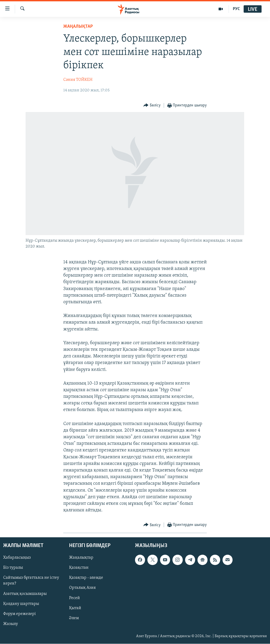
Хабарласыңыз (17, 558)
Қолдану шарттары (21, 604)
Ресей (74, 598)
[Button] (152, 106)
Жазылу (11, 624)
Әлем (74, 618)
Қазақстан (79, 568)
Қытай (75, 608)
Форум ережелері (20, 614)
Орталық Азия (82, 588)
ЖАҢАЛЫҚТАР (78, 27)
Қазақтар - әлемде (86, 578)
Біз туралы (13, 568)
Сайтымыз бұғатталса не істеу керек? (31, 581)
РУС (236, 9)
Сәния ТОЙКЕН (78, 80)
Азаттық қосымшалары (25, 594)
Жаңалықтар (81, 558)
